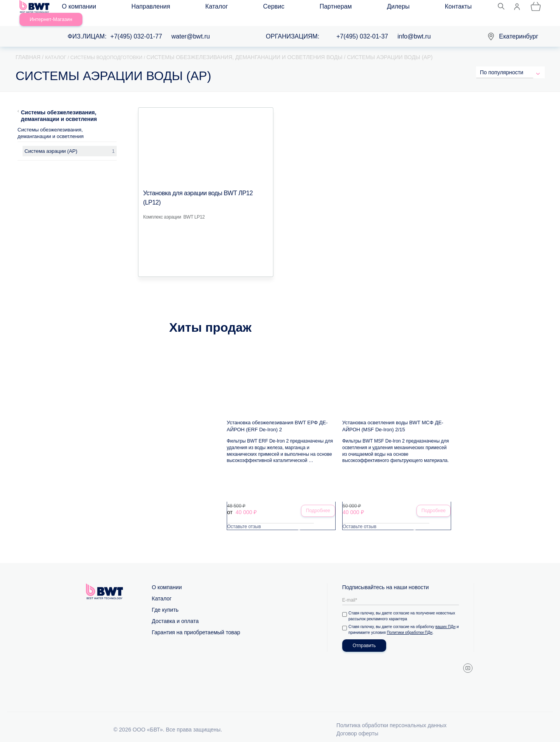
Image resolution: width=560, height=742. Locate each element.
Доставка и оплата (175, 614)
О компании (86, 8)
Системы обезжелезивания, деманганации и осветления (59, 106)
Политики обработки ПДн (414, 625)
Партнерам (249, 8)
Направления (135, 8)
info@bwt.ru (414, 27)
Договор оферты (357, 726)
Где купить (165, 602)
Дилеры (289, 8)
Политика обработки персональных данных (391, 718)
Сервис (211, 8)
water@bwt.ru (191, 27)
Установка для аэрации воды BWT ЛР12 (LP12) (206, 184)
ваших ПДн (447, 619)
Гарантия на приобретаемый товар (196, 625)
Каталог (177, 8)
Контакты (325, 8)
